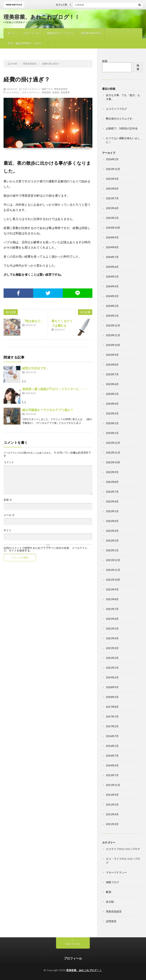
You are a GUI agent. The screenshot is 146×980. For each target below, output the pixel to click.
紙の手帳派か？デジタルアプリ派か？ (48, 410)
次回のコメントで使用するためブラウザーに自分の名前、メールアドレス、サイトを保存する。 (46, 549)
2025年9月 (112, 179)
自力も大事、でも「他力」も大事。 (78, 5)
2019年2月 (112, 677)
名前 (8, 500)
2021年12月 (113, 560)
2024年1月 (112, 316)
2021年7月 (112, 609)
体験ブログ (47, 89)
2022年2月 (112, 540)
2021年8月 (112, 599)
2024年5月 (112, 276)
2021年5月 (112, 628)
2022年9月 (112, 472)
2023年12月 (113, 325)
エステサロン (13, 92)
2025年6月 (112, 208)
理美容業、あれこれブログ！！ (42, 17)
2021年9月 (112, 589)
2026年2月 (112, 159)
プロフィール (31, 33)
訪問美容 (111, 921)
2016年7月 (112, 736)
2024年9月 (112, 237)
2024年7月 (112, 257)
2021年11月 (113, 570)
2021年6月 (112, 619)
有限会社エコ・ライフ (60, 33)
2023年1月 (112, 433)
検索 (105, 61)
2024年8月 (112, 247)
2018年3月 (112, 697)
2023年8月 (112, 364)
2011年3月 (112, 824)
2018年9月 (112, 687)
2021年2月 (112, 658)
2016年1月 (112, 746)
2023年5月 (112, 394)
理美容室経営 (61, 89)
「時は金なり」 (33, 321)
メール (9, 515)
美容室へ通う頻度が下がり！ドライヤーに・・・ (55, 389)
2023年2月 (112, 423)
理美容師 (46, 92)
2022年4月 (112, 521)
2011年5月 (112, 804)
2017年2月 (112, 726)
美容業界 (65, 92)
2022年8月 (112, 482)
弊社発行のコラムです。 (120, 119)
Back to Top (73, 944)
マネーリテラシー (31, 89)
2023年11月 (113, 335)
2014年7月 (112, 756)
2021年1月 (112, 668)
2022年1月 (112, 550)
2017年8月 (112, 707)
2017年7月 (112, 716)
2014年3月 (112, 765)
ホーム (11, 33)
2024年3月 (112, 296)
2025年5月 (112, 218)
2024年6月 (112, 267)
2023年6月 (112, 384)
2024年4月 (112, 286)
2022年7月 (112, 492)
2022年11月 (113, 452)
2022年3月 (112, 531)
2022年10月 (113, 462)
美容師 (56, 92)
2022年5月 (112, 511)
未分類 (110, 902)
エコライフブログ (116, 109)
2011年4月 (112, 814)
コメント (9, 462)
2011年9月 (112, 795)
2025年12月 (113, 169)
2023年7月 (112, 374)
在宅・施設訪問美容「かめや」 (26, 43)
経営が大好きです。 (36, 368)
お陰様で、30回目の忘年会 (122, 128)
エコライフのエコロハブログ (123, 849)
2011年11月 (113, 785)
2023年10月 (113, 345)
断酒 (109, 892)
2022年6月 (112, 501)
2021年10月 (113, 580)
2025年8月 (112, 188)
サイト (7, 530)
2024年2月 (112, 306)
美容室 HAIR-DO (91, 33)
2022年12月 (113, 443)
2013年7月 (112, 775)
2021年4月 (112, 638)
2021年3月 (112, 648)
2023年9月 (112, 355)
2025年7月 (112, 198)
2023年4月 (112, 404)
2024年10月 (113, 228)
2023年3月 (112, 413)
